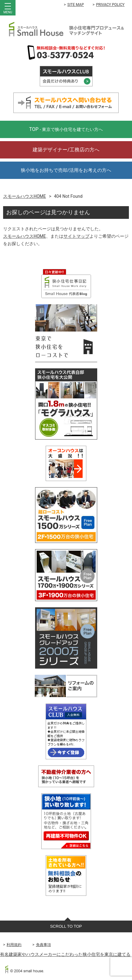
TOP (66, 129)
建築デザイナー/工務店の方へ (66, 150)
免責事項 (43, 945)
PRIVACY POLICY (110, 5)
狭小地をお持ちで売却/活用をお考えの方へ (66, 170)
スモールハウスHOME (25, 196)
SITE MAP (76, 5)
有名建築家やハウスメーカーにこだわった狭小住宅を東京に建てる (65, 954)
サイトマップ (76, 236)
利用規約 (14, 945)
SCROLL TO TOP (66, 926)
